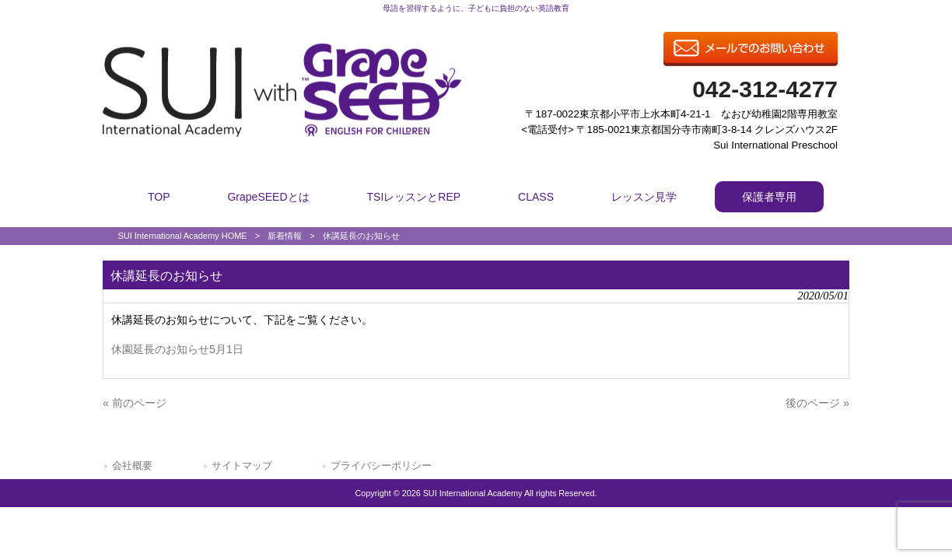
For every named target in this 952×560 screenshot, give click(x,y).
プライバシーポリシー (381, 465)
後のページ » (817, 403)
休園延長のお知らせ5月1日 (177, 349)
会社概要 (132, 465)
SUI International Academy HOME (182, 236)
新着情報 (285, 236)
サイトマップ (242, 465)
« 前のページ (135, 403)
